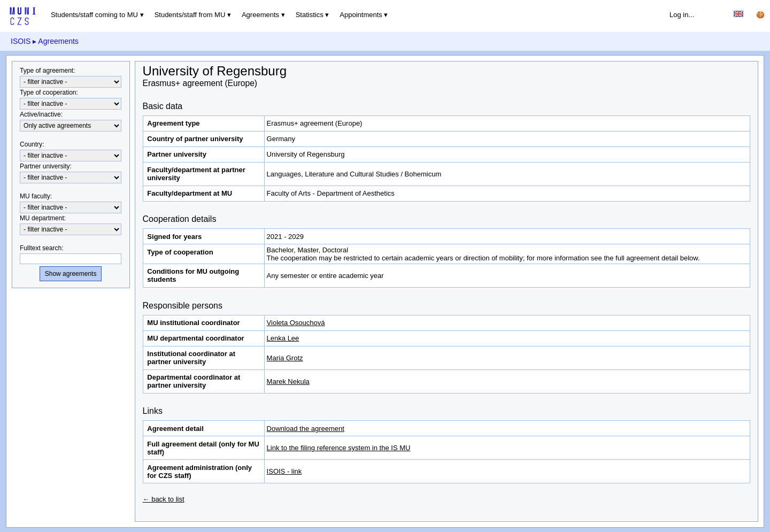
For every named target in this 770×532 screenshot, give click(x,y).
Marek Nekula (288, 381)
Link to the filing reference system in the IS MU (339, 448)
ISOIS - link (284, 471)
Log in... (682, 15)
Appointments (361, 15)
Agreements (260, 15)
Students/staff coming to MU (94, 15)
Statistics (310, 15)
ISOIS (21, 41)
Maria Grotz (285, 358)
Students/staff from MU (190, 15)
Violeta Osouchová (296, 323)
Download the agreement (306, 429)
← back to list (164, 499)
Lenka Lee (283, 338)
